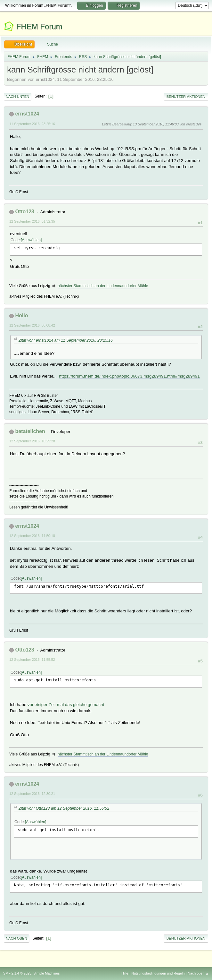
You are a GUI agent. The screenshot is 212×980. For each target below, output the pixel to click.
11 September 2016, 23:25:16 (32, 124)
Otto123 (25, 212)
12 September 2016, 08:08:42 (32, 325)
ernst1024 (27, 114)
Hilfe (125, 973)
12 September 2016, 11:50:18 (32, 536)
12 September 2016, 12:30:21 (32, 794)
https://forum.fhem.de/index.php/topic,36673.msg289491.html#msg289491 (129, 376)
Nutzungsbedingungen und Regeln (158, 973)
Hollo (21, 315)
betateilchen (30, 431)
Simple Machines (46, 973)
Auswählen (31, 240)
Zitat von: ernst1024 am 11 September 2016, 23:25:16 (66, 340)
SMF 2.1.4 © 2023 (17, 973)
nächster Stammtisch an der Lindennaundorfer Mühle (103, 286)
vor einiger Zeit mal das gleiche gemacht (66, 705)
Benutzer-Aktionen (186, 97)
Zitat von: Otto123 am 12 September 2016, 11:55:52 (64, 808)
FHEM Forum (39, 26)
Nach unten (17, 97)
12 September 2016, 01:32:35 (32, 221)
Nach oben (16, 938)
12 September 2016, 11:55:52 (32, 660)
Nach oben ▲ (198, 973)
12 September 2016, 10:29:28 (32, 441)
